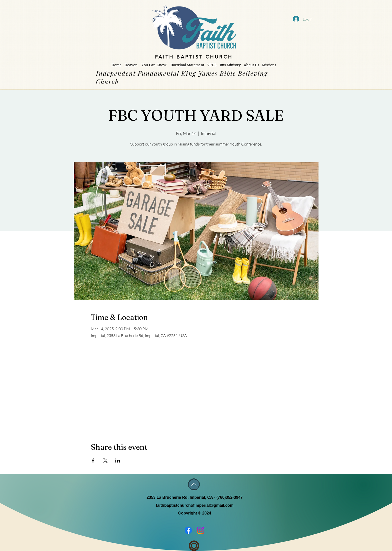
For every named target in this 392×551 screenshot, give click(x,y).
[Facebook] (188, 530)
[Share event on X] (105, 460)
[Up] (194, 484)
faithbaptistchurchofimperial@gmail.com (195, 505)
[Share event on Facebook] (93, 460)
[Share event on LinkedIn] (118, 460)
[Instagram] (201, 530)
